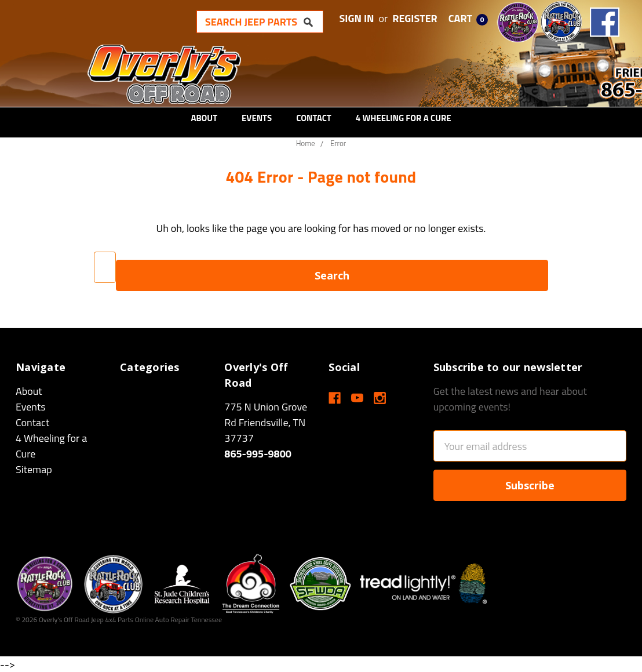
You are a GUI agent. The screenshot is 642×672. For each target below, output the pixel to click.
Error (338, 143)
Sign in (357, 18)
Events (257, 118)
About (204, 118)
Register (415, 18)
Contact (314, 118)
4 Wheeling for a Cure (404, 118)
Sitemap (34, 469)
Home (306, 143)
